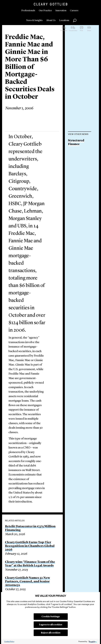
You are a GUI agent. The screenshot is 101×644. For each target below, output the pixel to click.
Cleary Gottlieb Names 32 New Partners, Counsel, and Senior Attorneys (28, 582)
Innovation (61, 11)
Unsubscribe (73, 31)
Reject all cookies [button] (51, 633)
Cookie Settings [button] (51, 617)
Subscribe (64, 31)
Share (89, 31)
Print (81, 31)
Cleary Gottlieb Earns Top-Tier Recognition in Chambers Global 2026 (30, 546)
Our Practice (45, 11)
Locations (64, 20)
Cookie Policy (9, 641)
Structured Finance (76, 142)
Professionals (28, 11)
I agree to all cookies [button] (51, 625)
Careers (74, 11)
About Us (51, 20)
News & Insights (34, 20)
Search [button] (75, 20)
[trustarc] (92, 641)
